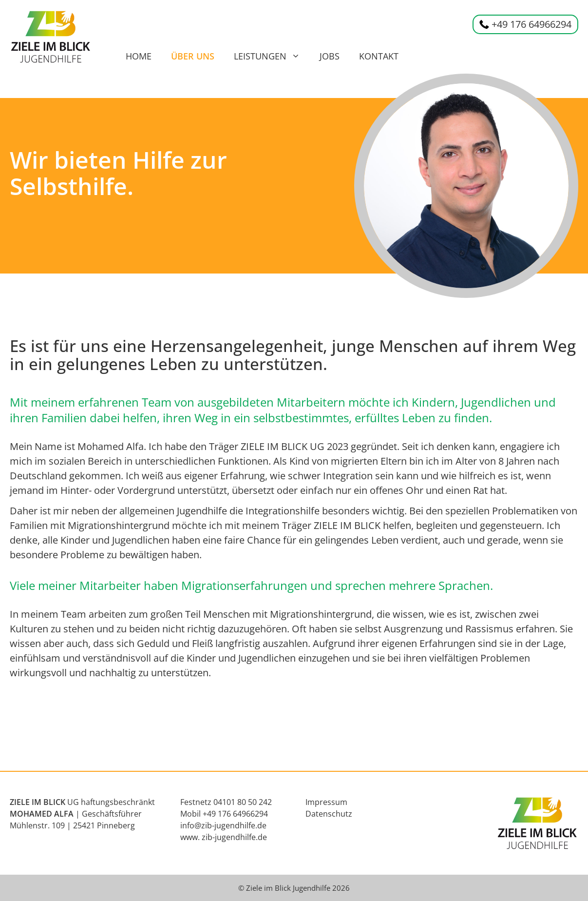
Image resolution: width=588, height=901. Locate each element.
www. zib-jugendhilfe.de (224, 837)
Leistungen (272, 56)
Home (139, 56)
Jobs (330, 56)
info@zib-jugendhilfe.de (223, 825)
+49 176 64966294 (531, 24)
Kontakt (379, 56)
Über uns (193, 56)
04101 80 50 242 (243, 802)
